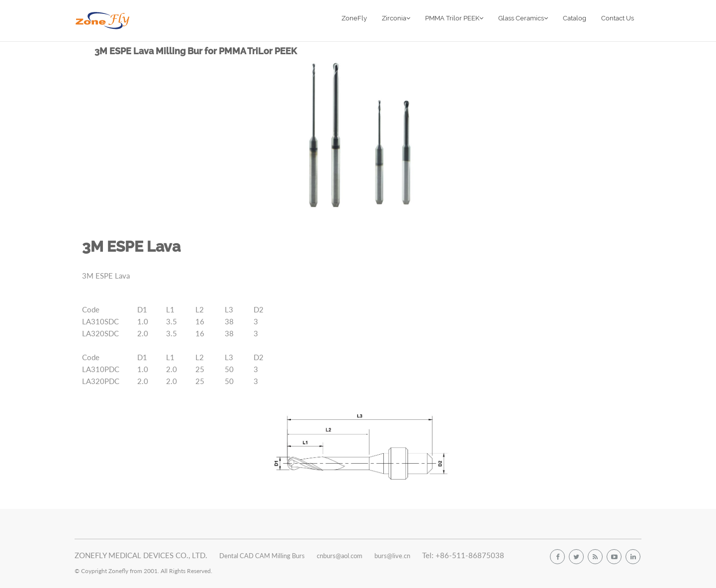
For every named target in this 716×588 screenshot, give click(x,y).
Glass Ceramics (523, 18)
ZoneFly (354, 18)
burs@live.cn (392, 556)
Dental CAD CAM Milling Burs (262, 556)
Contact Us (618, 18)
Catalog (575, 18)
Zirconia (396, 18)
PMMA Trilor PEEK (454, 18)
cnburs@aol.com (340, 556)
